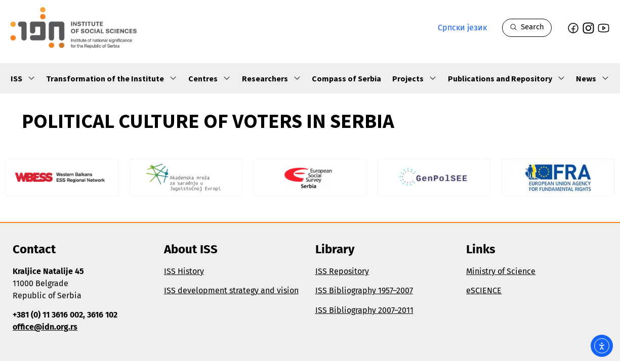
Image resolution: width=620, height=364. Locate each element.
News (593, 79)
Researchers (272, 79)
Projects (415, 79)
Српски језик (462, 28)
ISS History (184, 271)
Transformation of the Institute (112, 79)
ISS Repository (342, 271)
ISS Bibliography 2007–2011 (364, 310)
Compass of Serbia (346, 78)
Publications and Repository (507, 79)
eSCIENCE (484, 290)
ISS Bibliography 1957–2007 (364, 290)
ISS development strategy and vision (231, 290)
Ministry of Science (501, 271)
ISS (23, 79)
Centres (210, 79)
